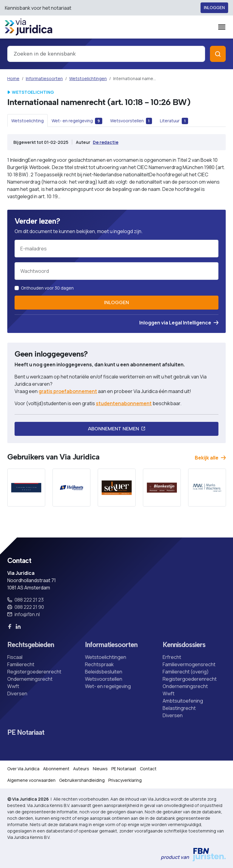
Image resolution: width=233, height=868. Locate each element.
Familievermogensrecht (189, 664)
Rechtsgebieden (31, 645)
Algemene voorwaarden (31, 780)
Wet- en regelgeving (108, 686)
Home (13, 78)
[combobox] (106, 54)
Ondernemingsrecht (30, 679)
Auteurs (81, 769)
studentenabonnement (124, 403)
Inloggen (214, 8)
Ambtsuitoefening (183, 701)
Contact (148, 769)
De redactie (106, 142)
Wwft (13, 686)
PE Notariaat (26, 732)
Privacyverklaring (125, 780)
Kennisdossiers (184, 645)
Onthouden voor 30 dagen (47, 288)
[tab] (27, 120)
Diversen (17, 693)
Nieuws (100, 769)
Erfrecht (172, 657)
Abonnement (56, 769)
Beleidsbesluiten (104, 672)
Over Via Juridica (23, 769)
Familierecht (21, 664)
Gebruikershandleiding (82, 780)
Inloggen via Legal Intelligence (179, 323)
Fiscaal (15, 657)
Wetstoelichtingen (88, 78)
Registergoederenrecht (34, 672)
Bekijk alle (210, 458)
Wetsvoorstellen (104, 679)
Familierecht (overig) (186, 672)
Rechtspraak (99, 664)
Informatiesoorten (44, 78)
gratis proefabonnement (68, 391)
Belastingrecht (179, 708)
